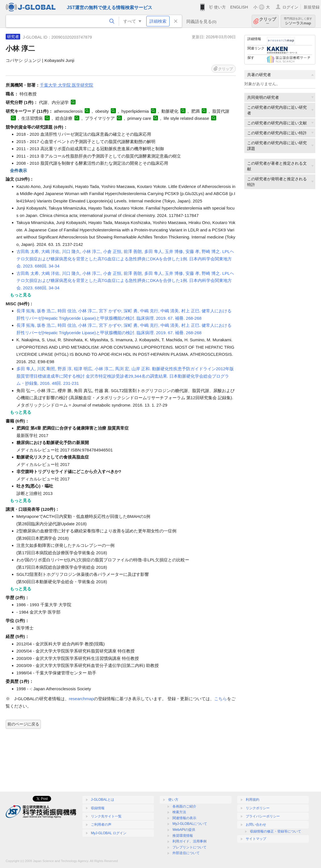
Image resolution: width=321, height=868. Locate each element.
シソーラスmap (298, 21)
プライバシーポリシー (263, 816)
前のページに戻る (23, 724)
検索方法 (179, 812)
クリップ (268, 21)
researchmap (82, 699)
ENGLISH (239, 7)
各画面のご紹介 (184, 806)
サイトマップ (256, 839)
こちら (221, 699)
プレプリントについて (189, 847)
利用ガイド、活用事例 (189, 841)
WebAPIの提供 (184, 830)
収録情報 (98, 808)
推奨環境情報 (183, 836)
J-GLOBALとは (103, 800)
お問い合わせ (256, 825)
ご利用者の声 (101, 825)
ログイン (290, 7)
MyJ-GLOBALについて (190, 824)
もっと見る (21, 295)
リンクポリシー (258, 808)
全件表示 (18, 171)
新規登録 (312, 7)
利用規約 (253, 800)
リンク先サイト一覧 (106, 816)
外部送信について (186, 853)
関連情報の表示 (184, 818)
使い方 (220, 7)
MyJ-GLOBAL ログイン (109, 833)
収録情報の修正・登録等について (276, 831)
